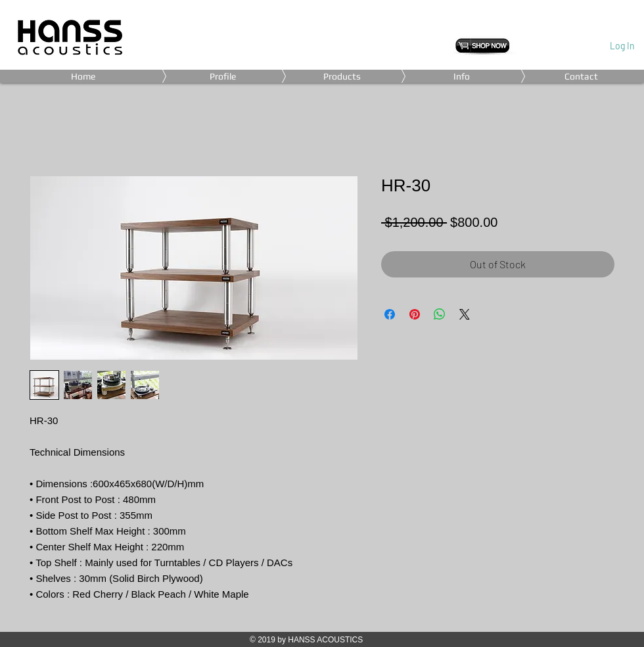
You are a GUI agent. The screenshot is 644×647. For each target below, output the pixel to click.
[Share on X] (465, 314)
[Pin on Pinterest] (415, 314)
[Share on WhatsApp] (440, 314)
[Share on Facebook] (390, 314)
